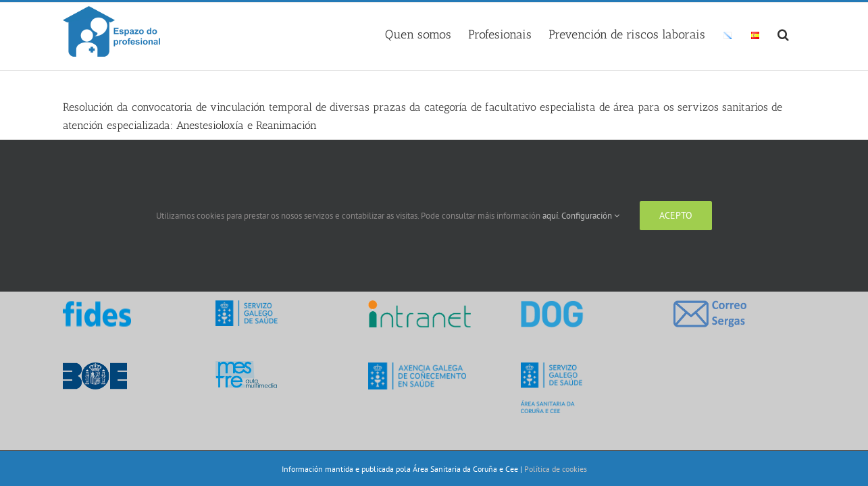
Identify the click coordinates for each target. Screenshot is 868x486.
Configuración (590, 216)
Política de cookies (556, 469)
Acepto (676, 215)
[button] (800, 32)
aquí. (552, 216)
